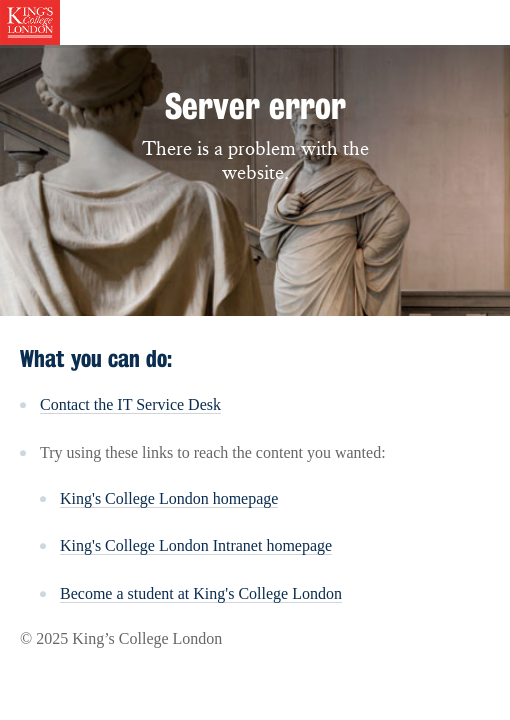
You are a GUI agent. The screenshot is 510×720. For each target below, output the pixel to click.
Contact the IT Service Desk (130, 404)
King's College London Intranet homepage (196, 545)
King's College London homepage (169, 498)
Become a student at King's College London (201, 593)
